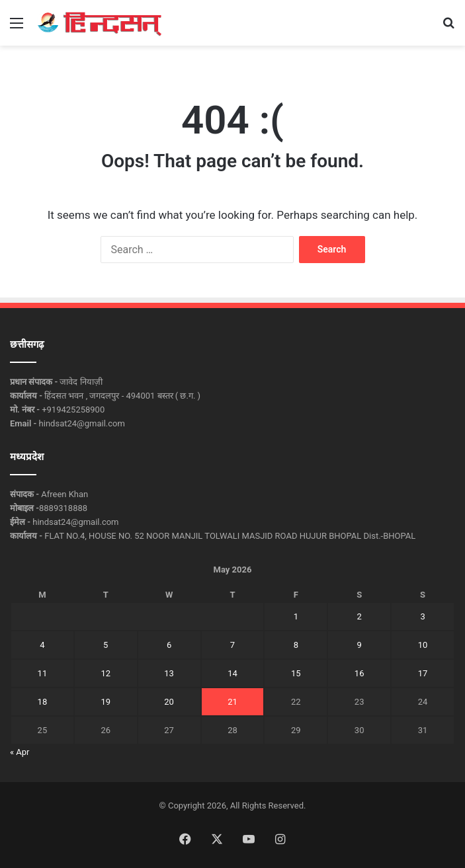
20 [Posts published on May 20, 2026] (169, 702)
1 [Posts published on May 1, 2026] (296, 616)
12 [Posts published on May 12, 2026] (106, 673)
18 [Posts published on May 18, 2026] (43, 702)
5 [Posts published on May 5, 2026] (106, 645)
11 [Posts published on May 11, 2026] (43, 673)
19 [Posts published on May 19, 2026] (106, 702)
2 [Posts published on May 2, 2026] (359, 616)
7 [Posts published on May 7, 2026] (232, 645)
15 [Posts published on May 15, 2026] (296, 673)
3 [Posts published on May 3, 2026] (422, 616)
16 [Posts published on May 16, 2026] (359, 673)
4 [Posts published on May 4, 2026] (42, 645)
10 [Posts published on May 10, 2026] (423, 645)
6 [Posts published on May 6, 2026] (169, 645)
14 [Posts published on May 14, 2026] (232, 673)
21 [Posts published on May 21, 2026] (232, 702)
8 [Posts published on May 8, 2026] (296, 645)
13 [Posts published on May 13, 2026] (169, 673)
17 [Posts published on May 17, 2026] (423, 673)
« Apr (20, 752)
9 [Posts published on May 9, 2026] (359, 645)
